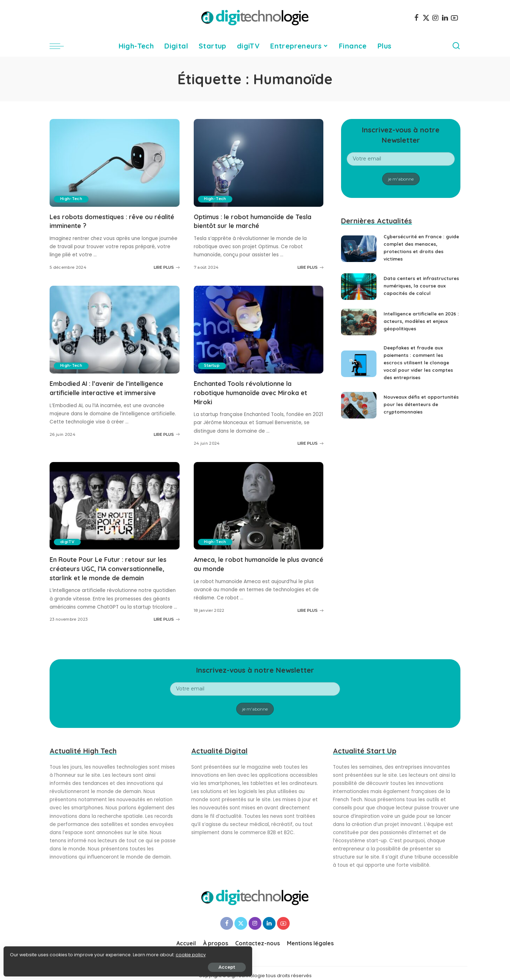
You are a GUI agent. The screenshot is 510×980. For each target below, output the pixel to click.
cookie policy (27, 952)
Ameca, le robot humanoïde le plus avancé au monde (254, 563)
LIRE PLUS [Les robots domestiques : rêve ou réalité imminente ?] (167, 267)
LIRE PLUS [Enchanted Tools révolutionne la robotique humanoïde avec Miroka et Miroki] (310, 442)
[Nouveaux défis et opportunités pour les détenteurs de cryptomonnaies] (359, 413)
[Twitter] (426, 18)
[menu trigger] (60, 46)
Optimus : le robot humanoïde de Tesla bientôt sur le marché (251, 221)
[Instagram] (436, 18)
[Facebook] (416, 18)
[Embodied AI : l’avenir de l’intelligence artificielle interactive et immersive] (115, 329)
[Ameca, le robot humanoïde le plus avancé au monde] (259, 505)
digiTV (68, 541)
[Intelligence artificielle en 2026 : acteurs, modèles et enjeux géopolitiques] (359, 327)
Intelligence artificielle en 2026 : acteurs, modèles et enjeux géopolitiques (417, 326)
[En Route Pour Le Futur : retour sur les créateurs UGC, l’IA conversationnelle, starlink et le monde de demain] (115, 505)
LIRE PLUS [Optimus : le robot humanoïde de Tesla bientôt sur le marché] (310, 267)
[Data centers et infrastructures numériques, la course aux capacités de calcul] (359, 289)
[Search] (456, 46)
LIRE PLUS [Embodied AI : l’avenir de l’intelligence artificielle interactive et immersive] (167, 442)
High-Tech (72, 199)
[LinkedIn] (445, 18)
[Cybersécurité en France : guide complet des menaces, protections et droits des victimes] (359, 249)
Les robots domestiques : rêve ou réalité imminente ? (108, 221)
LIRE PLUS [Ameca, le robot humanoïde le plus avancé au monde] (310, 609)
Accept (86, 965)
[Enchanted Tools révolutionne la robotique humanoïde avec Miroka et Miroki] (259, 329)
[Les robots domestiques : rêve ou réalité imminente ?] (115, 163)
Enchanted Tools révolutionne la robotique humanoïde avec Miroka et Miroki (258, 392)
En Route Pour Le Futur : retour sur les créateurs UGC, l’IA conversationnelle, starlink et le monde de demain (110, 571)
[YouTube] (454, 18)
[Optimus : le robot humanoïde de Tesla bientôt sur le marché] (259, 163)
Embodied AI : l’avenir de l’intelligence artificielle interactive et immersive (110, 392)
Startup (213, 365)
